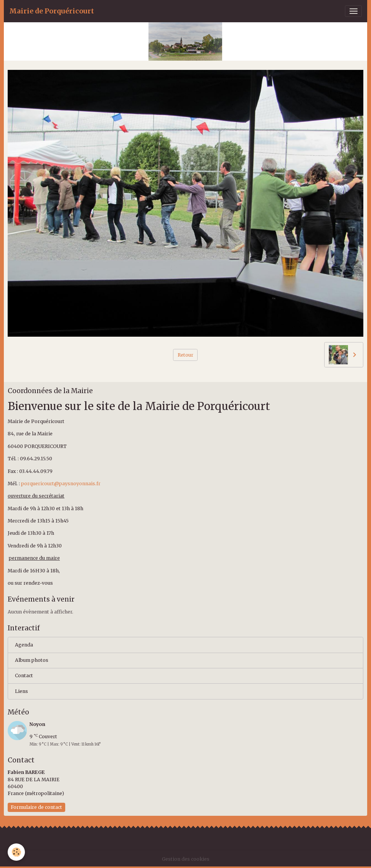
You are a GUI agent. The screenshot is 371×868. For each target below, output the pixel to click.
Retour (185, 355)
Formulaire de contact (36, 807)
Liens (21, 691)
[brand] (52, 11)
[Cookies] (16, 852)
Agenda (24, 645)
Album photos (32, 660)
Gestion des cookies (186, 859)
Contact (24, 675)
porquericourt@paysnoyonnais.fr (61, 484)
